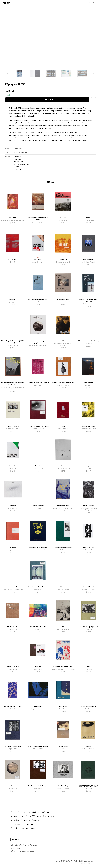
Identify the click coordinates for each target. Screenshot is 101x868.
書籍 (16, 816)
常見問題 (27, 820)
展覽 (28, 812)
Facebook (19, 824)
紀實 (26, 152)
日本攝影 (21, 152)
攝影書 (39, 816)
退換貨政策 (18, 820)
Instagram (30, 824)
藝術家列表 (36, 812)
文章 (24, 812)
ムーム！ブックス (27, 816)
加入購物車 (47, 100)
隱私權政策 (35, 820)
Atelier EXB (18, 148)
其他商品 (51, 816)
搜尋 (89, 3)
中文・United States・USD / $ (25, 828)
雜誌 (45, 816)
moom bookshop (6, 3)
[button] (93, 73)
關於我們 (17, 812)
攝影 (16, 152)
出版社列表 (45, 812)
